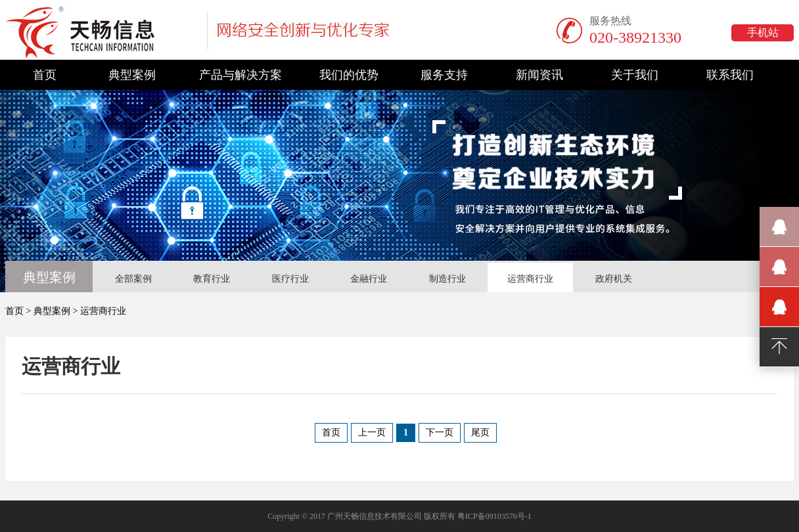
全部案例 (133, 279)
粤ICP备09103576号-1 (494, 516)
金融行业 (369, 279)
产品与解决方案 (240, 75)
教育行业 (212, 279)
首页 (45, 75)
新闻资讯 (539, 75)
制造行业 (447, 279)
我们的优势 (349, 75)
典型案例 (132, 75)
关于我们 (635, 75)
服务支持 (444, 75)
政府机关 (614, 279)
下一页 (440, 432)
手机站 (763, 33)
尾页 (480, 432)
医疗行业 (290, 279)
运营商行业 (530, 279)
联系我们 (730, 75)
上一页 (372, 432)
